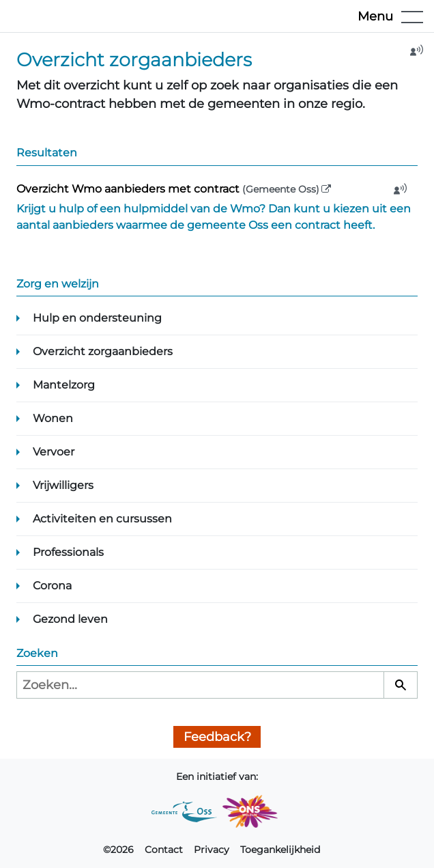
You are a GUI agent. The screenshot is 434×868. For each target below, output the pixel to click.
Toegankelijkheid (280, 850)
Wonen (53, 418)
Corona (52, 586)
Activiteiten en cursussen (102, 519)
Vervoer (54, 452)
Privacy (212, 850)
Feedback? (217, 737)
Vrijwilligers (63, 485)
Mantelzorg (64, 385)
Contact (164, 850)
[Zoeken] (401, 685)
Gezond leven (70, 619)
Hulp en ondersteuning (97, 318)
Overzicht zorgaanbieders (103, 351)
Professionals (68, 552)
